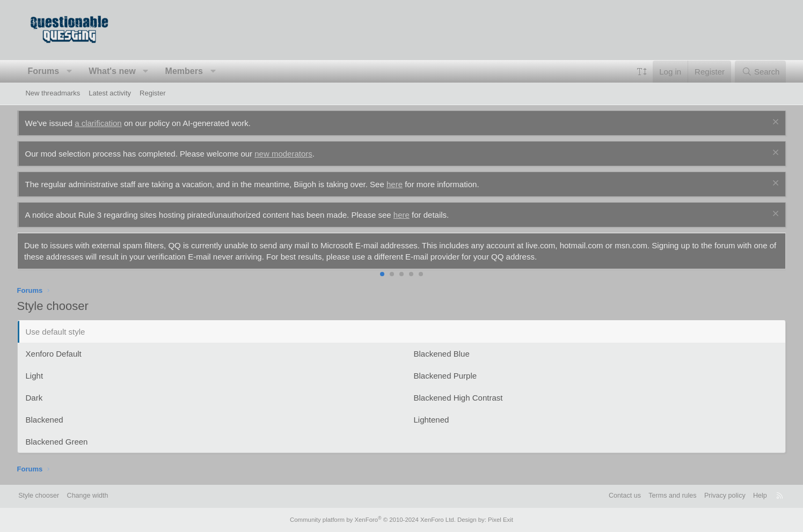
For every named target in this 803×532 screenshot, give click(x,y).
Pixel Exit (497, 520)
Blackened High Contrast (458, 398)
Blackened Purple (446, 376)
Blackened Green (65, 442)
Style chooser (51, 496)
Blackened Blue (442, 354)
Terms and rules (658, 496)
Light (43, 376)
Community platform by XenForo (374, 520)
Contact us (608, 496)
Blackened (53, 420)
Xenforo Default (62, 354)
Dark (42, 398)
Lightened (432, 420)
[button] (78, 71)
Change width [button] (102, 496)
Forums (52, 71)
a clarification (107, 123)
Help (748, 496)
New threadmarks (53, 93)
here (403, 184)
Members (192, 71)
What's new (121, 71)
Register (152, 93)
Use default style (64, 332)
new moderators (292, 154)
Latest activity (110, 93)
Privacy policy (711, 496)
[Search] (752, 72)
